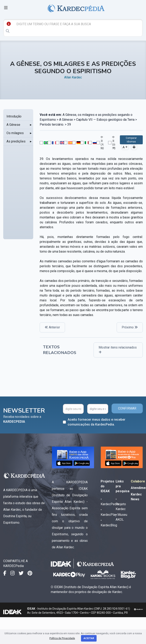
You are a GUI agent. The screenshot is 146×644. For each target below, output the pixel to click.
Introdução (14, 116)
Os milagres (15, 133)
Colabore (138, 481)
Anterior (52, 327)
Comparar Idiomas (131, 140)
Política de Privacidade (62, 638)
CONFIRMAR (127, 408)
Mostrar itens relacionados (118, 350)
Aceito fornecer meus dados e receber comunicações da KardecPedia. (96, 422)
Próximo (130, 327)
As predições (16, 141)
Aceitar (89, 638)
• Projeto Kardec (121, 504)
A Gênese (13, 125)
